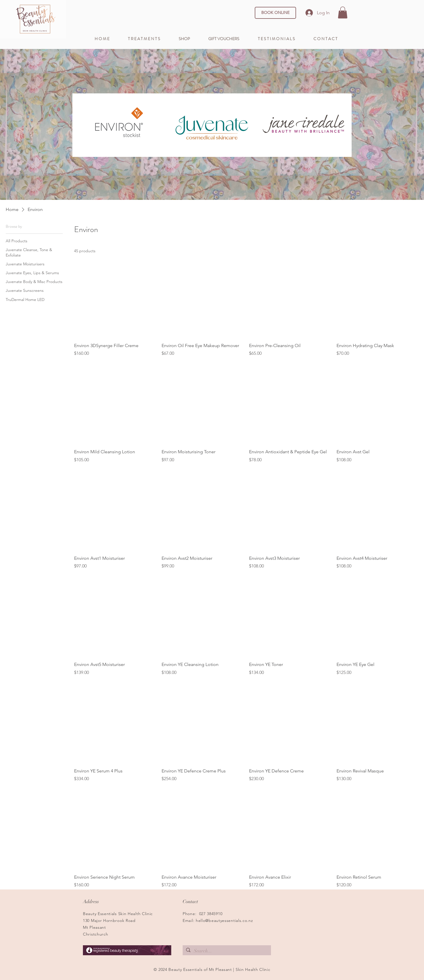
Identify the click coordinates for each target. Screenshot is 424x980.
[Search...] (226, 951)
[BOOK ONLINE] (275, 13)
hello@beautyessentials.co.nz (224, 920)
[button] (343, 13)
